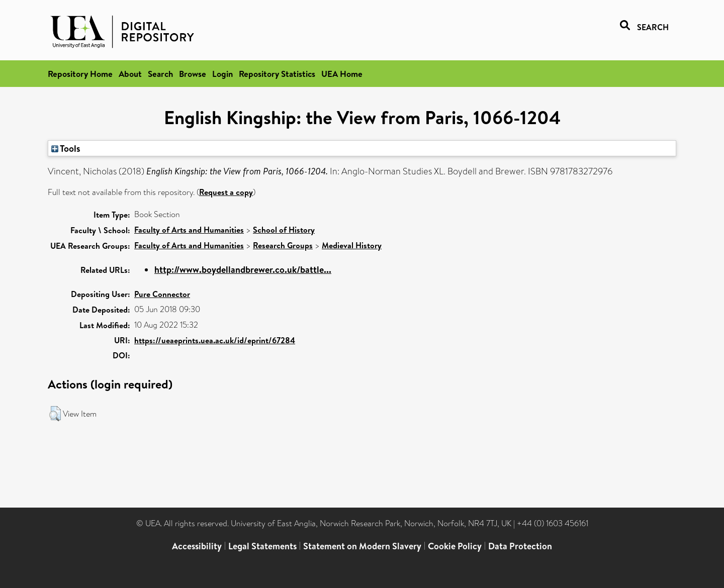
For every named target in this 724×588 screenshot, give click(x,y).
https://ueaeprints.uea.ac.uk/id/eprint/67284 (215, 340)
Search (160, 74)
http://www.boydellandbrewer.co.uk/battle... (243, 270)
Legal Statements (262, 546)
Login (222, 74)
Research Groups (283, 245)
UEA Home (342, 74)
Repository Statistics (277, 74)
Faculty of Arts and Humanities (189, 230)
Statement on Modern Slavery (362, 546)
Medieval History (352, 245)
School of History (284, 230)
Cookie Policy (455, 546)
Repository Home (80, 74)
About (130, 74)
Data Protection (520, 546)
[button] (55, 414)
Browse (193, 74)
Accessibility (197, 546)
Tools (66, 148)
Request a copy (226, 192)
